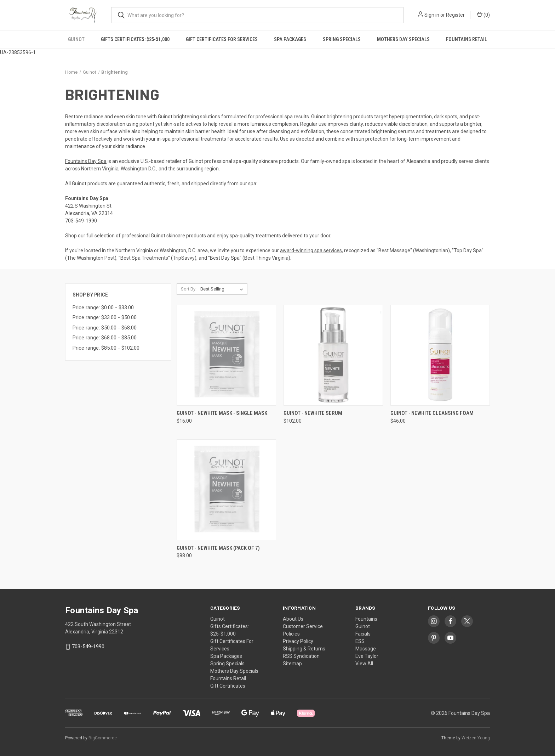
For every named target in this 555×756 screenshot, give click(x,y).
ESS (360, 641)
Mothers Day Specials (403, 39)
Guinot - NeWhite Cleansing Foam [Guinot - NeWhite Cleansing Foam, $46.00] (432, 413)
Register (455, 15)
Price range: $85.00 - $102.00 (106, 348)
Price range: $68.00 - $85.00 (105, 338)
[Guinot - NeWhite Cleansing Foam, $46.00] (440, 355)
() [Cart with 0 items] (483, 15)
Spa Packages (290, 39)
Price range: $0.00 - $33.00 (103, 308)
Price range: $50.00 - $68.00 (105, 328)
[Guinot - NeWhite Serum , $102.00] (333, 355)
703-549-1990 (88, 647)
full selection (101, 236)
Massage (366, 649)
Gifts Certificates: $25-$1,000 (135, 39)
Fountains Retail (467, 39)
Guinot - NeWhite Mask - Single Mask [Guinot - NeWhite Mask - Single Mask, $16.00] (222, 413)
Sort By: (189, 289)
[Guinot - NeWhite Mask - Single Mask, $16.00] (226, 355)
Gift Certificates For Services (222, 39)
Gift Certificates (228, 686)
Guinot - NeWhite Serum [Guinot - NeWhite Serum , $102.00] (313, 413)
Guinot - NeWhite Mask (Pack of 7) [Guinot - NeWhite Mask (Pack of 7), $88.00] (218, 548)
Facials (363, 634)
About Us (293, 619)
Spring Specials (342, 39)
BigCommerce (103, 738)
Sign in (432, 15)
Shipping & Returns (304, 649)
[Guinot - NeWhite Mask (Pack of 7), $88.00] (226, 490)
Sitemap (292, 664)
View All (364, 664)
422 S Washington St (88, 206)
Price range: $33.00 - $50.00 (105, 317)
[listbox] (223, 289)
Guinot (76, 39)
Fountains (366, 619)
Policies (291, 634)
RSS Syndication (301, 656)
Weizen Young (476, 738)
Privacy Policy (298, 641)
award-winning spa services (311, 250)
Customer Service (303, 626)
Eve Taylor (367, 656)
